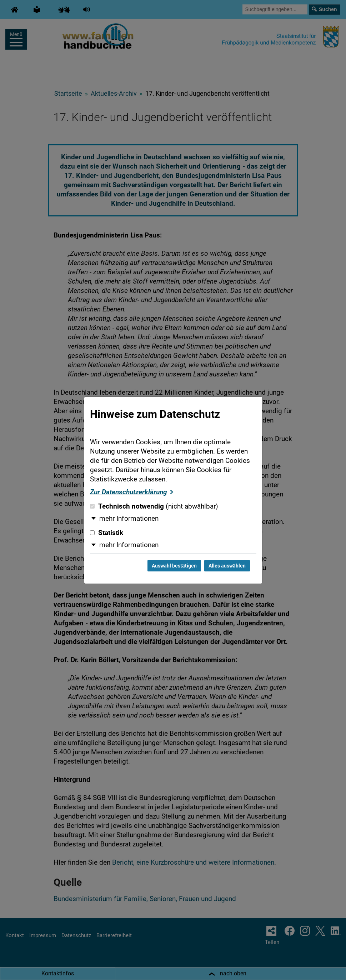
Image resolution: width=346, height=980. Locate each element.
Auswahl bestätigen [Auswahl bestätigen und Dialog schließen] (174, 566)
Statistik (107, 533)
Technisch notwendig (154, 506)
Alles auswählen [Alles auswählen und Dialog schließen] (227, 566)
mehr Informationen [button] (129, 519)
